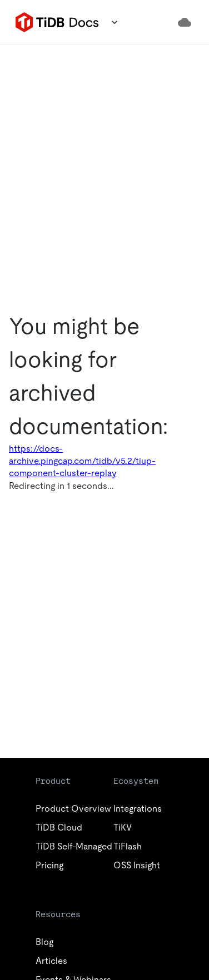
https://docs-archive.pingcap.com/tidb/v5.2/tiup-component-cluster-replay (82, 461)
